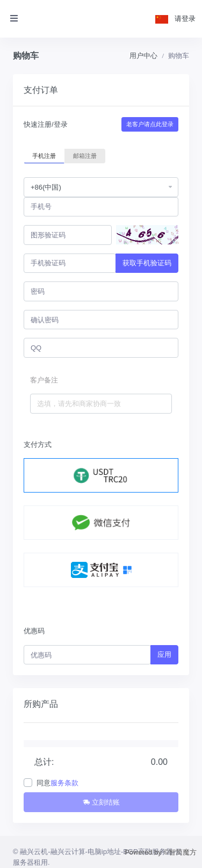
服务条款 (64, 783)
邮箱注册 (85, 155)
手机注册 (44, 155)
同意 (57, 783)
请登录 (185, 19)
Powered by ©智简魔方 (161, 852)
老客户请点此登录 (150, 124)
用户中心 (143, 56)
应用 (164, 654)
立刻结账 (101, 802)
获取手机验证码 (147, 263)
